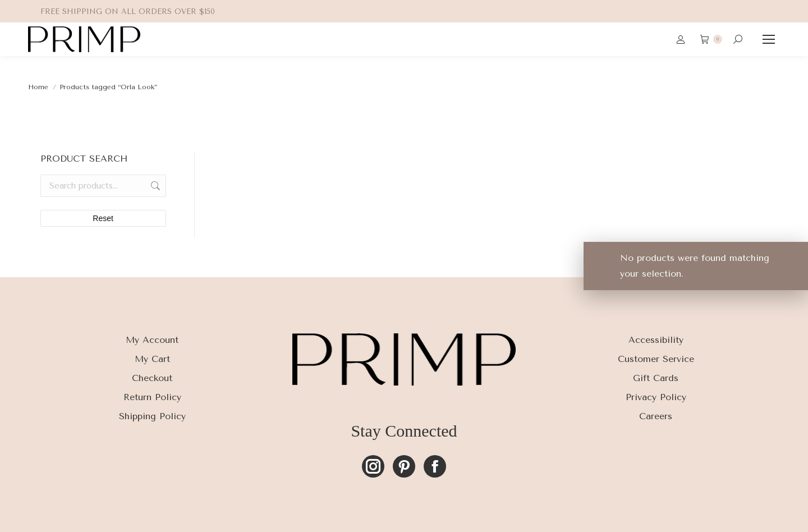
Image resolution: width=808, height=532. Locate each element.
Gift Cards (656, 378)
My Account (152, 340)
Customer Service (656, 359)
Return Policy (152, 397)
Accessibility (656, 340)
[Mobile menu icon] (769, 39)
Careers (656, 416)
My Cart (152, 359)
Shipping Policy (152, 416)
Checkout (152, 378)
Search (154, 186)
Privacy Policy (656, 397)
